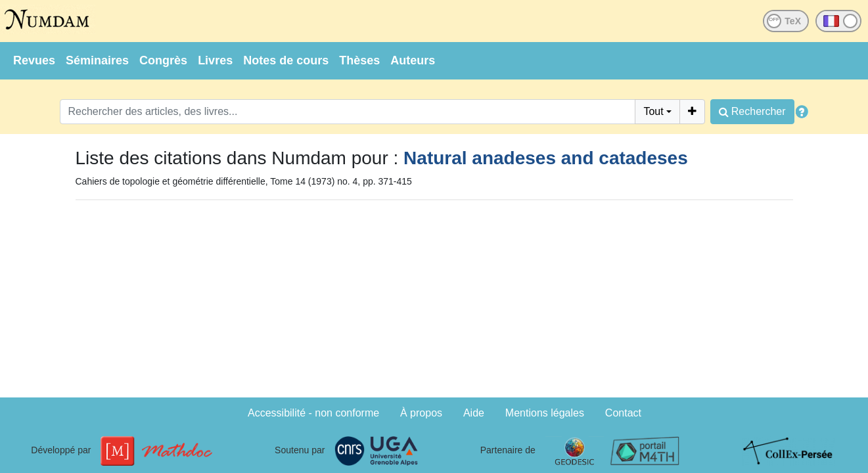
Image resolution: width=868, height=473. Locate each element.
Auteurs (413, 60)
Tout (653, 111)
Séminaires (97, 60)
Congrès (163, 60)
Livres (215, 60)
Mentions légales (545, 413)
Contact (623, 413)
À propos (421, 413)
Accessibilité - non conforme (313, 413)
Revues (34, 60)
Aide (474, 413)
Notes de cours (286, 60)
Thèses (359, 60)
